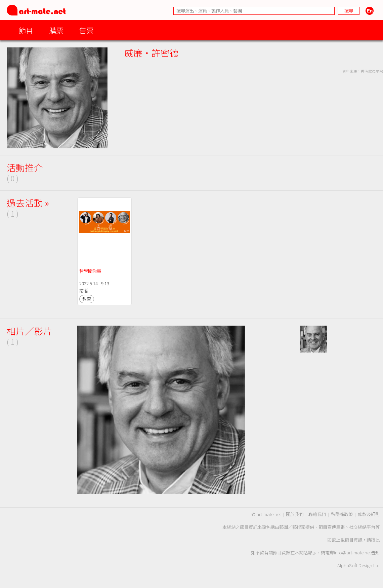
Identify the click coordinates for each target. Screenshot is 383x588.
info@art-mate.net (352, 553)
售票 (86, 30)
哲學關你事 (90, 271)
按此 (375, 540)
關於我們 (295, 514)
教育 (87, 299)
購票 (56, 30)
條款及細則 (369, 514)
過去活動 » (28, 203)
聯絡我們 (317, 514)
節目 (26, 30)
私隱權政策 (342, 514)
